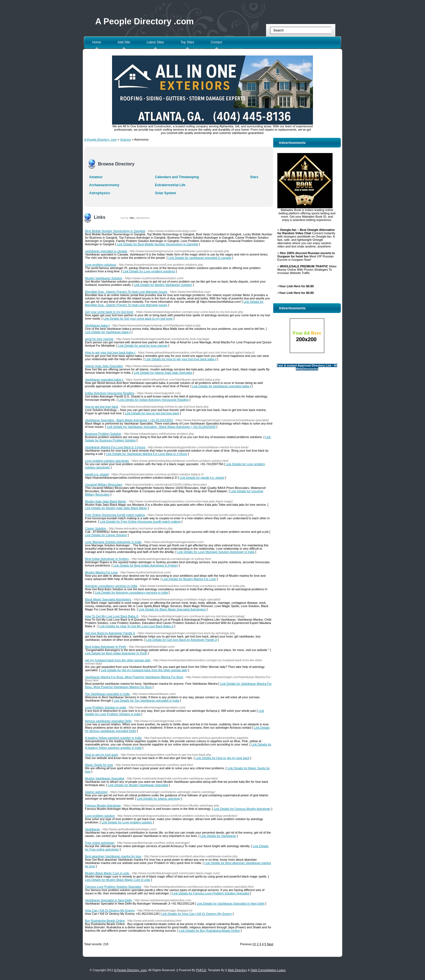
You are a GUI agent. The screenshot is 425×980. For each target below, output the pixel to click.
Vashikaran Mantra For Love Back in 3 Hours (115, 447)
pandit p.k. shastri (97, 474)
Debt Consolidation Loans (268, 970)
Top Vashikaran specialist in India (107, 694)
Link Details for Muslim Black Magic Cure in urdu (118, 880)
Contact (216, 42)
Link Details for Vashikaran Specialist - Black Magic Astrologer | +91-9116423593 (161, 427)
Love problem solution (100, 816)
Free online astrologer (100, 843)
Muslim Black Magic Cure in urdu (107, 873)
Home (97, 42)
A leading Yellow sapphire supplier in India (113, 738)
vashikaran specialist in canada (106, 251)
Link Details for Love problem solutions (149, 271)
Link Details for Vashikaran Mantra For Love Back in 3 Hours (147, 454)
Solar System (166, 193)
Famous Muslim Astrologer (103, 805)
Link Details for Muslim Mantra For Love (189, 579)
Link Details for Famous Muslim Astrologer (242, 809)
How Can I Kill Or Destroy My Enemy (110, 910)
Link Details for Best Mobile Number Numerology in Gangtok (158, 244)
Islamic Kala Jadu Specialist (104, 366)
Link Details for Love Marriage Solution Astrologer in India (216, 552)
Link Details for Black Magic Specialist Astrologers (172, 609)
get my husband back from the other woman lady (118, 660)
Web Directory (237, 970)
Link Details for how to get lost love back (152, 413)
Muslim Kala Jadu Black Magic (106, 501)
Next (270, 944)
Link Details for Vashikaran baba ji (108, 332)
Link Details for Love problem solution (127, 822)
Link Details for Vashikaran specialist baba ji (222, 386)
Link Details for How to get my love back (222, 758)
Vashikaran (92, 829)
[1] (254, 944)
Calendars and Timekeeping (177, 177)
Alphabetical (143, 218)
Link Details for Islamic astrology (159, 799)
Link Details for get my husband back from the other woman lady (144, 670)
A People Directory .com (144, 21)
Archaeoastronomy (104, 185)
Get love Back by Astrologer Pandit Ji (110, 633)
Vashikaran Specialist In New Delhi (108, 900)
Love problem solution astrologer (107, 461)
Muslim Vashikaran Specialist (105, 778)
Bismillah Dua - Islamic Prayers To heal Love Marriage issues (126, 292)
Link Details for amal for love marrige (143, 346)
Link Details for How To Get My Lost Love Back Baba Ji (136, 626)
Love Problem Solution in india (106, 707)
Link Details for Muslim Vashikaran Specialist (138, 785)
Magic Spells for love (99, 765)
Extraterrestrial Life (170, 185)
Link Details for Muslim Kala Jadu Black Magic (116, 508)
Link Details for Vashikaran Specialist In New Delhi (231, 903)
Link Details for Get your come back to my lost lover (138, 318)
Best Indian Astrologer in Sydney (107, 559)
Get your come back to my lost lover (109, 312)
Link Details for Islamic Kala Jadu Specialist (163, 373)
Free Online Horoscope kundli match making (115, 515)
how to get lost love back (102, 407)
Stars (254, 177)
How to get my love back (102, 755)
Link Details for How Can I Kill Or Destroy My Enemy (196, 914)
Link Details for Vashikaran (218, 836)
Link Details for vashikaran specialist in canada (200, 258)
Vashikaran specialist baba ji (104, 380)
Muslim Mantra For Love (101, 572)
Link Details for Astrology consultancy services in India (131, 592)
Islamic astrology (96, 792)
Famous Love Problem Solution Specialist (113, 887)
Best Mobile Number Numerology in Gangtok (115, 231)
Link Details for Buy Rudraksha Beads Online (209, 931)
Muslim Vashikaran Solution (104, 278)
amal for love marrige (99, 339)
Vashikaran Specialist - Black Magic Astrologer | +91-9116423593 (129, 420)
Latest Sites (155, 42)
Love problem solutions (101, 265)
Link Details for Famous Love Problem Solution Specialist (211, 893)
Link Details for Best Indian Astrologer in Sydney (146, 565)
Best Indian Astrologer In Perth (106, 647)
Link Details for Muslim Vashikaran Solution (163, 285)
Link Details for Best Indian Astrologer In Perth (116, 653)
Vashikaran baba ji (97, 325)
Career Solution (95, 528)
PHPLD (201, 970)
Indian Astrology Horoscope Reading (110, 393)
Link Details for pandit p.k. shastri (202, 478)
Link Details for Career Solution (106, 535)
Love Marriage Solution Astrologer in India (113, 542)
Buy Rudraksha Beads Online (105, 921)
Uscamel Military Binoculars (104, 484)
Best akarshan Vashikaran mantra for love (113, 856)
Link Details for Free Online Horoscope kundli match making (140, 521)
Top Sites (187, 42)
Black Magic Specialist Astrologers (108, 599)
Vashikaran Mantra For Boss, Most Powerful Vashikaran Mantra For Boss (134, 677)
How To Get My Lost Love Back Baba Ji (112, 616)
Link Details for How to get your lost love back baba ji (181, 359)
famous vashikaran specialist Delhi (108, 721)
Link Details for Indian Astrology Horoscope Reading (153, 400)
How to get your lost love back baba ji (110, 352)
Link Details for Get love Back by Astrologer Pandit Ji (181, 640)
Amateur (96, 177)
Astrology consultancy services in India (111, 586)
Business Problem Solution (103, 434)
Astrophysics (100, 193)
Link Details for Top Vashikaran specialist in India (146, 700)
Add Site (124, 42)
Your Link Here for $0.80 (296, 286)
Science (125, 139)
